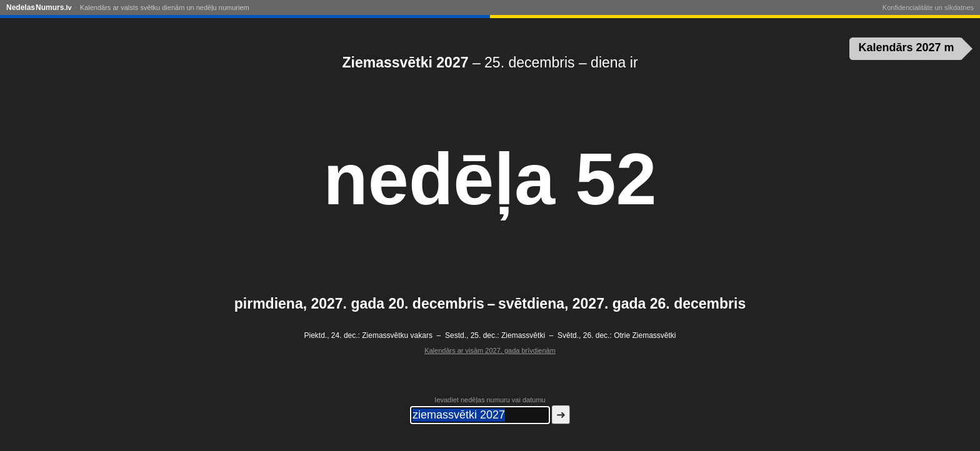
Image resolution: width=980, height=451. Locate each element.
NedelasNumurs (39, 7)
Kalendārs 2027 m (907, 47)
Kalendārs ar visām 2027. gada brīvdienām (490, 350)
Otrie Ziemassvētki (645, 335)
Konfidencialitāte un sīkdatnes (928, 7)
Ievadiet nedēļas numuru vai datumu (490, 400)
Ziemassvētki (523, 335)
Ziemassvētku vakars (397, 335)
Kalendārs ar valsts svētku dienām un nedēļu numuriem (165, 7)
